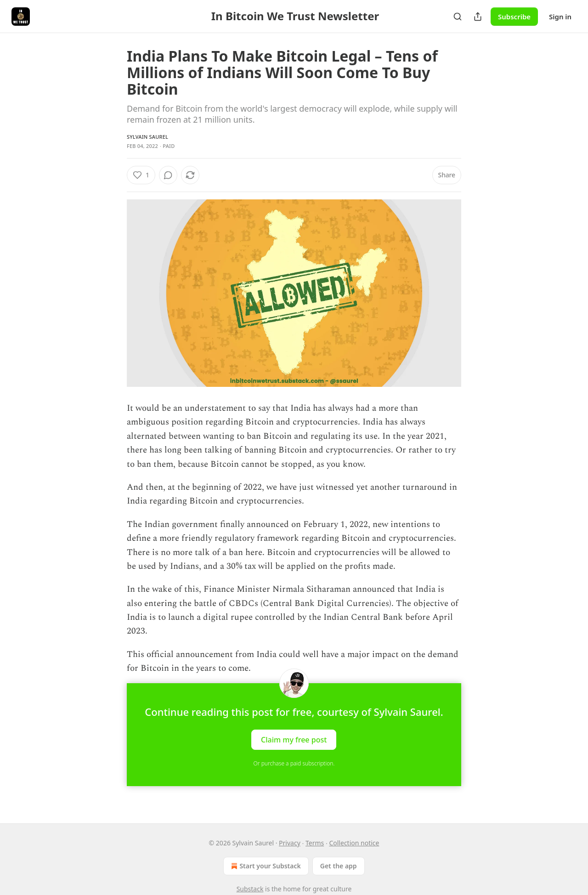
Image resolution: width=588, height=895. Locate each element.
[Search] (458, 17)
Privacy (290, 843)
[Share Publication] (478, 17)
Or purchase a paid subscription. (294, 763)
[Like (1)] (141, 175)
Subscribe (514, 17)
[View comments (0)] (168, 175)
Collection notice (354, 843)
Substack (250, 889)
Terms (315, 843)
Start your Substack (265, 866)
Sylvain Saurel (147, 137)
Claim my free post (294, 739)
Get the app (339, 866)
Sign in (560, 17)
